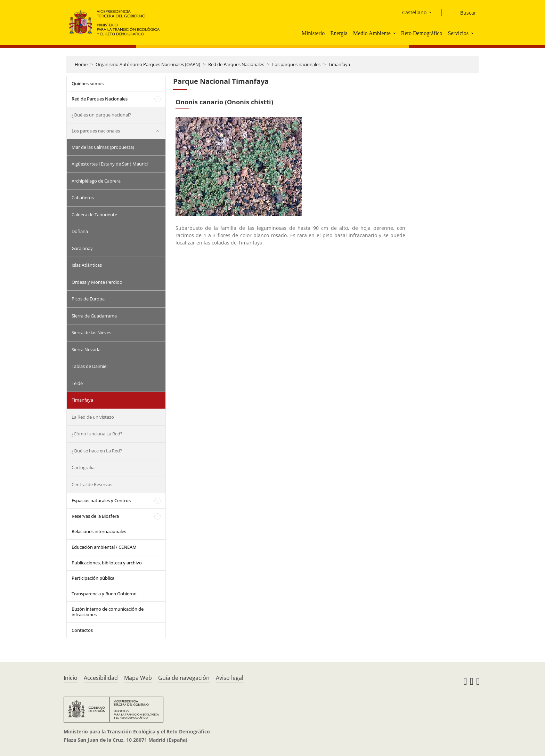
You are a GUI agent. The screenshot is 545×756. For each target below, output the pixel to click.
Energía (339, 33)
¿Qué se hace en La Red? (97, 451)
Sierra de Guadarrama (94, 316)
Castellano (414, 12)
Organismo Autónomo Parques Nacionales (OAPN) (148, 64)
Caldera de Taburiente (94, 215)
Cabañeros (83, 198)
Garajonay (82, 248)
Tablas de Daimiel (90, 366)
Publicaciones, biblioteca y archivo (107, 563)
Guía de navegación (184, 678)
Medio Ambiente (372, 33)
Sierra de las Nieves (91, 332)
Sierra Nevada (86, 349)
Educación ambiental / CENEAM (104, 547)
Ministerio (313, 33)
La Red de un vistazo (93, 417)
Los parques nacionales (296, 64)
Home (81, 64)
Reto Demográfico (422, 33)
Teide (77, 383)
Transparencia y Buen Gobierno (104, 594)
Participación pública (93, 578)
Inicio (71, 678)
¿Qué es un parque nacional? (101, 115)
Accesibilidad (101, 678)
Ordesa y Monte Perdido (97, 282)
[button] (395, 33)
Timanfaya (339, 64)
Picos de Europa (88, 299)
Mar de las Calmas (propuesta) (103, 147)
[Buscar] (463, 13)
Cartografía (83, 467)
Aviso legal (230, 678)
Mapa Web (138, 678)
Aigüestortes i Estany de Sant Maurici (110, 164)
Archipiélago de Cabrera (96, 181)
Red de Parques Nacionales (236, 64)
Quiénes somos (88, 83)
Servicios (458, 33)
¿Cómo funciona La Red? (97, 434)
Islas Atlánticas (87, 265)
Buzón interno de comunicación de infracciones (108, 612)
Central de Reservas (92, 484)
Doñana (80, 231)
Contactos (82, 630)
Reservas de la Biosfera (95, 516)
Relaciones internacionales (99, 531)
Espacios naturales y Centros (101, 500)
